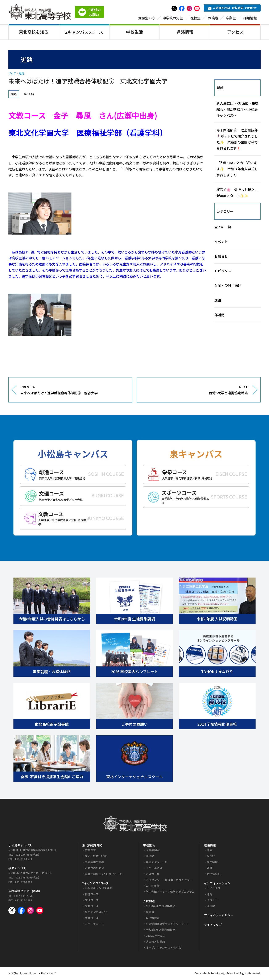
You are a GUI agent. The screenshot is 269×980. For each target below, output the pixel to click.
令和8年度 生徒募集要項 (161, 907)
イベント (221, 242)
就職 (210, 869)
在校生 (195, 18)
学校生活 (134, 32)
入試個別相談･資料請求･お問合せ (232, 8)
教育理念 (90, 851)
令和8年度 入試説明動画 (161, 931)
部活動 (219, 315)
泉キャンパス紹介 (96, 913)
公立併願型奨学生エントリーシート (168, 925)
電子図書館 (153, 887)
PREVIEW (73, 391)
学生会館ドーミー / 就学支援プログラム (170, 892)
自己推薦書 (153, 919)
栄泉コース (92, 919)
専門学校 (212, 863)
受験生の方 (147, 18)
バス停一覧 (153, 875)
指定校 (211, 857)
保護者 (213, 18)
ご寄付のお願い (94, 869)
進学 (210, 851)
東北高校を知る (34, 32)
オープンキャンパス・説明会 (164, 948)
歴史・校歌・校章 (96, 857)
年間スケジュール (157, 863)
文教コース (92, 907)
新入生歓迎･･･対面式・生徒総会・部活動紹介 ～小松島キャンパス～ (237, 110)
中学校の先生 (173, 18)
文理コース (92, 901)
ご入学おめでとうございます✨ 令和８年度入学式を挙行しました (237, 170)
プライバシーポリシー (219, 916)
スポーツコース (94, 925)
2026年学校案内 (156, 936)
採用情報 (250, 18)
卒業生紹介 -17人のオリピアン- (104, 875)
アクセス (235, 32)
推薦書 (150, 913)
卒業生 (231, 18)
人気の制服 (153, 851)
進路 (21, 74)
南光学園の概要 (94, 863)
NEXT (195, 391)
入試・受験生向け (228, 286)
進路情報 (185, 32)
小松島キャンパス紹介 (99, 889)
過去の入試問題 (155, 942)
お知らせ (221, 257)
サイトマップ (213, 925)
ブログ (12, 74)
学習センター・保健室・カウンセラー (169, 880)
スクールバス (154, 869)
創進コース (92, 895)
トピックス (223, 272)
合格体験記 (214, 875)
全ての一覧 (223, 228)
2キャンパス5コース (84, 32)
